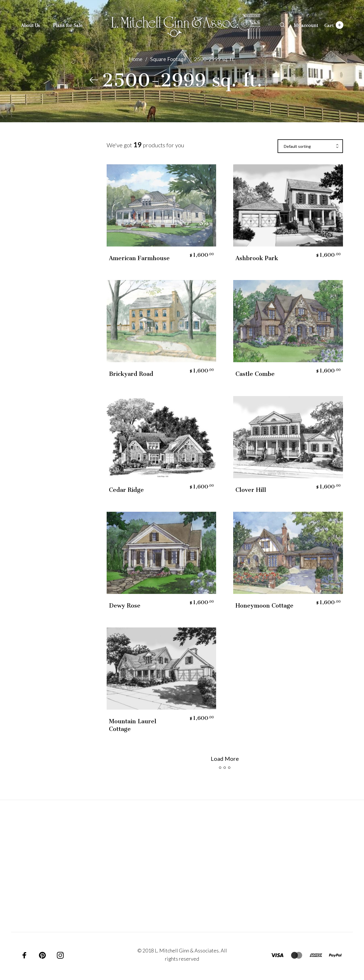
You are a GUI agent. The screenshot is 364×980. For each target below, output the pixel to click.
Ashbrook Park (257, 258)
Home (136, 59)
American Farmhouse (139, 258)
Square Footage (168, 59)
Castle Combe (255, 374)
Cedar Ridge (126, 490)
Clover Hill (251, 490)
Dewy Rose (125, 606)
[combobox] (310, 146)
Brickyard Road (131, 374)
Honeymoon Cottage (264, 606)
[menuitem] (37, 26)
